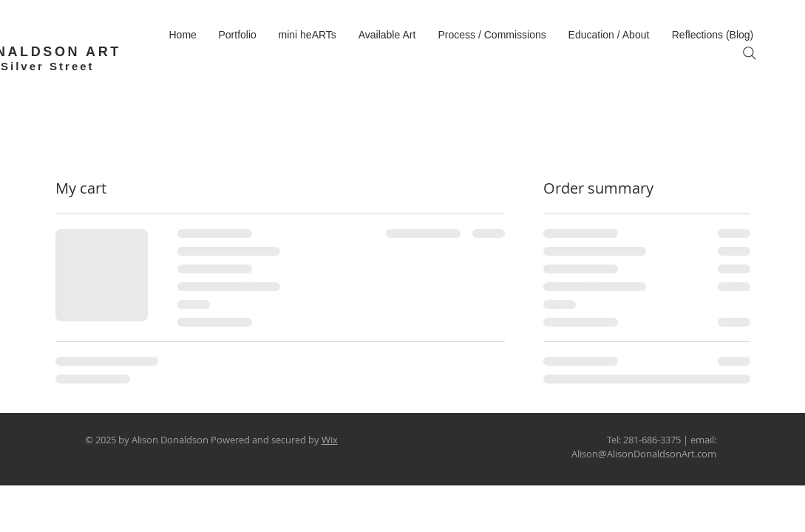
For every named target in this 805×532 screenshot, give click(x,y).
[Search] (750, 53)
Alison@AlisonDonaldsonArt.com (644, 454)
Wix (330, 440)
